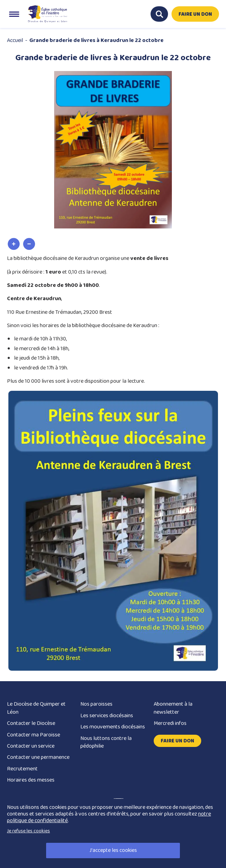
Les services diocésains (107, 716)
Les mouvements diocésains (113, 727)
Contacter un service (31, 746)
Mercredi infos (170, 723)
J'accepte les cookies (113, 850)
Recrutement (22, 769)
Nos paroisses (96, 704)
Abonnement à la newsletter (173, 708)
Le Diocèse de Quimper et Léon (36, 708)
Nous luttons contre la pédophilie (106, 742)
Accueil (15, 40)
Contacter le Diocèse (31, 723)
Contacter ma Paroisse (34, 735)
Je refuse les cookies (28, 831)
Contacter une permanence (38, 757)
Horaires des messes (31, 780)
